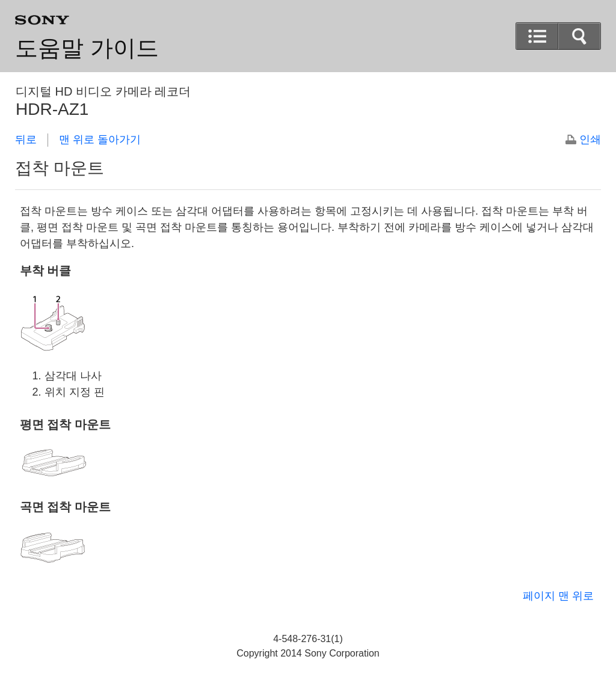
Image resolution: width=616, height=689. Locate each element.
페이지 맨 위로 (558, 596)
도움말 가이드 (87, 48)
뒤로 (26, 139)
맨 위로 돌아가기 (100, 139)
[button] (579, 36)
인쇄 (590, 139)
